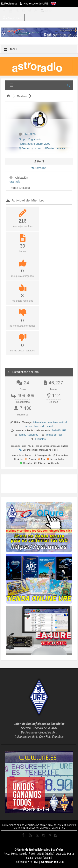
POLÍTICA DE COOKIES (65, 825)
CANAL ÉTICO (59, 828)
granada (15, 181)
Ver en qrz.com (30, 148)
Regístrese (10, 4)
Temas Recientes (28, 435)
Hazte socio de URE (34, 4)
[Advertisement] (42, 483)
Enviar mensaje (54, 148)
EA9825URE (59, 430)
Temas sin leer (54, 435)
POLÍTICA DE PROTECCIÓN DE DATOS (31, 828)
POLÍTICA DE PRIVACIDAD (39, 825)
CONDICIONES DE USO (13, 825)
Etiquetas (40, 439)
